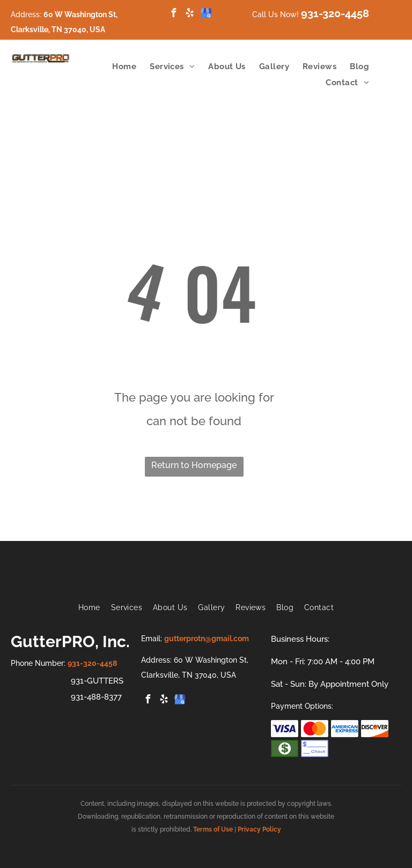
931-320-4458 (335, 13)
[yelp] (190, 14)
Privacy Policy (259, 829)
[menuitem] (117, 66)
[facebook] (174, 14)
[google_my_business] (206, 14)
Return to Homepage (194, 465)
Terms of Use (213, 829)
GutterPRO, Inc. (70, 641)
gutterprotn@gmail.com (207, 639)
